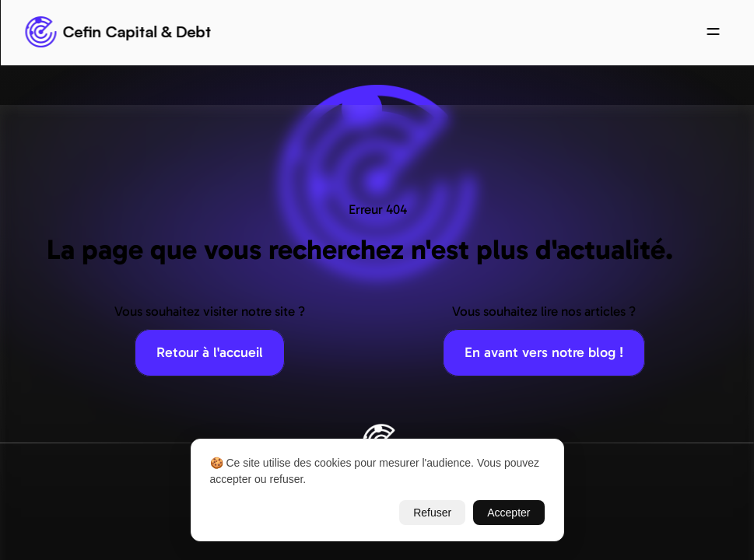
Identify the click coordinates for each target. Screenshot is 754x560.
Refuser (432, 513)
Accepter (509, 513)
